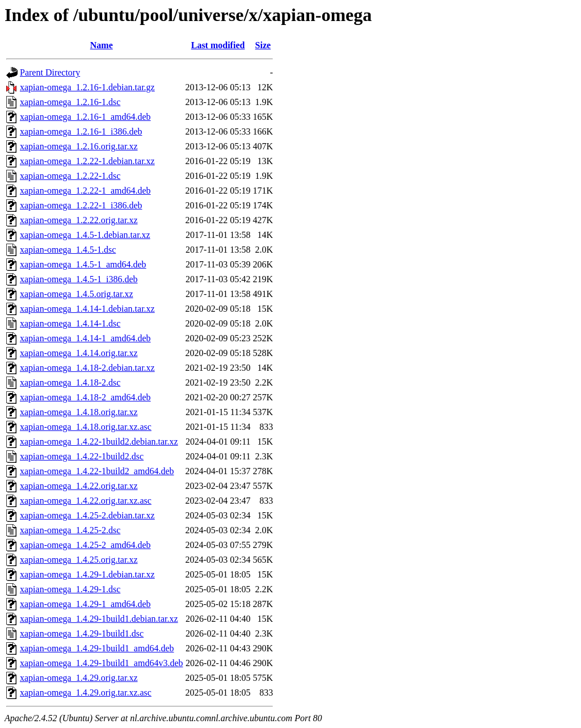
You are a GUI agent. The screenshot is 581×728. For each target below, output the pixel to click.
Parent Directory (50, 72)
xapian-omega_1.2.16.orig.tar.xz (79, 146)
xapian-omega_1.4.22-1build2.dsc (82, 456)
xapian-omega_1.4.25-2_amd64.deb (85, 545)
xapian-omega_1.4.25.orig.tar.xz (79, 560)
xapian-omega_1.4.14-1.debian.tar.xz (87, 309)
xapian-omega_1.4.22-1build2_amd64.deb (97, 471)
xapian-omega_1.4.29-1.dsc (70, 589)
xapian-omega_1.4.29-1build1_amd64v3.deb (102, 663)
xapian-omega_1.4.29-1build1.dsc (82, 633)
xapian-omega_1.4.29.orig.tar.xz (79, 678)
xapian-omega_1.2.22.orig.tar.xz (79, 220)
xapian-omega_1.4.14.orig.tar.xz (79, 353)
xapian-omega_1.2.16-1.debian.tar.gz (87, 87)
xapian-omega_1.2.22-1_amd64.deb (85, 191)
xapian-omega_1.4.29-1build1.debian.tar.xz (99, 619)
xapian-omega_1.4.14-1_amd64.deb (85, 338)
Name (102, 45)
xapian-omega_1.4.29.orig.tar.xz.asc (86, 693)
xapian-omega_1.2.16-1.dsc (70, 102)
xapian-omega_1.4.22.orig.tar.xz (79, 486)
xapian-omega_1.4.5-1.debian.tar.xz (85, 235)
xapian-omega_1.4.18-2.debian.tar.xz (87, 368)
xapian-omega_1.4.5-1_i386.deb (79, 279)
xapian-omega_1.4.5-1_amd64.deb (83, 264)
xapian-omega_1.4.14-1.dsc (70, 323)
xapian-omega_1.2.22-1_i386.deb (81, 205)
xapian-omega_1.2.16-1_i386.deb (81, 131)
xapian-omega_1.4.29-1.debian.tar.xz (87, 574)
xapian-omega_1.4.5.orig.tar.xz (77, 294)
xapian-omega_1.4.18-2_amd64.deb (85, 397)
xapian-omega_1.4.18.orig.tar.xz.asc (86, 427)
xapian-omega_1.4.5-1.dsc (68, 250)
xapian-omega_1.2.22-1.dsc (70, 176)
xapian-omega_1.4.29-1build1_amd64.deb (97, 648)
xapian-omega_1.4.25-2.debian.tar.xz (87, 515)
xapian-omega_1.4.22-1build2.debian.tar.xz (99, 442)
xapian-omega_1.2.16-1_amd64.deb (85, 117)
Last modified (218, 45)
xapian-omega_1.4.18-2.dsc (70, 382)
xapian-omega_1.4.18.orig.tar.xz (79, 412)
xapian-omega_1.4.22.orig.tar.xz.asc (86, 501)
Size (263, 45)
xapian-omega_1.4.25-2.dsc (70, 530)
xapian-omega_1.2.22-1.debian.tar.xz (87, 161)
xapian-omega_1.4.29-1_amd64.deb (85, 604)
